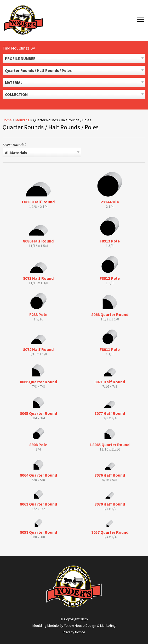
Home (7, 120)
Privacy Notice (74, 632)
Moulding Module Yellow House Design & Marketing (74, 625)
